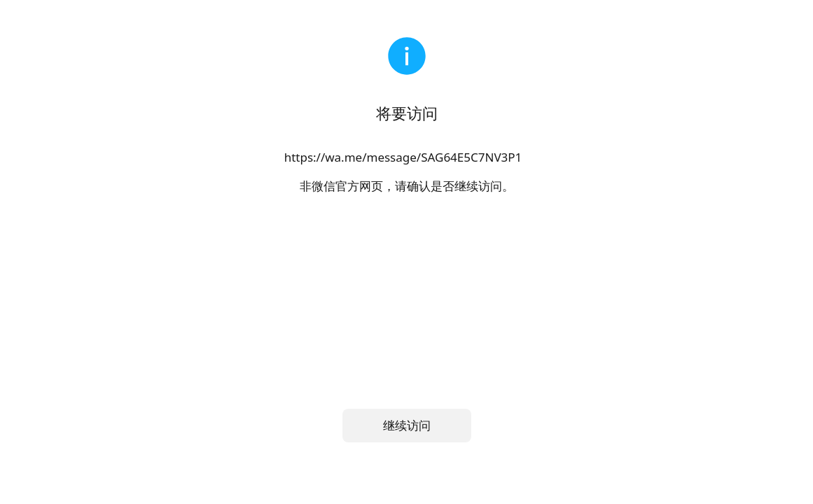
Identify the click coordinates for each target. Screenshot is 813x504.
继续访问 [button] (407, 425)
